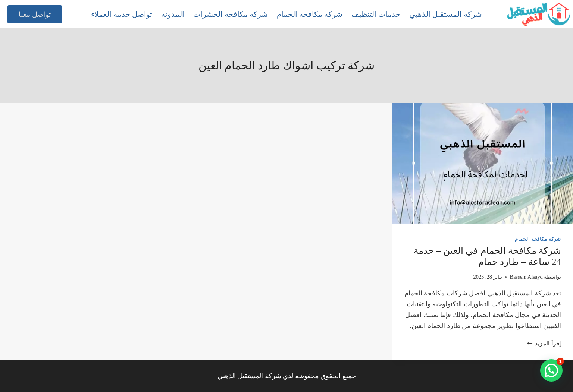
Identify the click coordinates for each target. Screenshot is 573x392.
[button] (551, 370)
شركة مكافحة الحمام (310, 14)
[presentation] (483, 163)
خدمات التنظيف (376, 14)
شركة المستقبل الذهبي (446, 14)
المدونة (173, 14)
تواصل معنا (35, 14)
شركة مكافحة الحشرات (231, 14)
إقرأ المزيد (544, 344)
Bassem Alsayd (526, 277)
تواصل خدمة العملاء (122, 14)
